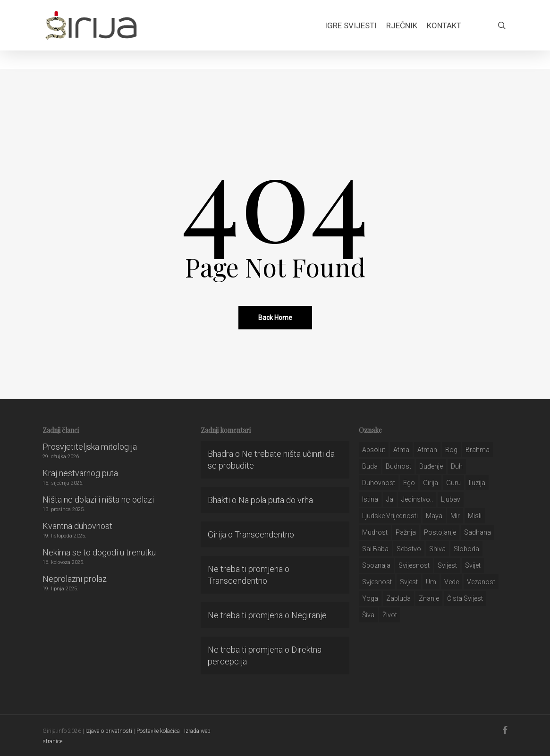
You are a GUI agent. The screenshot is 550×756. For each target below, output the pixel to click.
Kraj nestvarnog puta (80, 473)
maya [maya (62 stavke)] (434, 516)
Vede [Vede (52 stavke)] (452, 582)
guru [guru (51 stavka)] (453, 483)
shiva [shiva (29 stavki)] (437, 549)
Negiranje (309, 615)
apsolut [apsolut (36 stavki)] (374, 450)
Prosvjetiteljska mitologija (90, 447)
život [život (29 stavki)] (390, 615)
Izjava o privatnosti (109, 731)
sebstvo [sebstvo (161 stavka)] (409, 549)
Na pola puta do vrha (276, 500)
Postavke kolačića (158, 731)
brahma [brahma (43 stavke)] (478, 450)
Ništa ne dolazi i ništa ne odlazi (98, 500)
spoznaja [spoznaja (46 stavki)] (376, 565)
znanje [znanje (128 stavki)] (429, 598)
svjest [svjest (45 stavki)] (409, 582)
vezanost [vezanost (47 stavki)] (481, 582)
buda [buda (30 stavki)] (370, 466)
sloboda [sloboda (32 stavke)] (466, 549)
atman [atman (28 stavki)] (427, 450)
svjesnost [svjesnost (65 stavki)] (377, 582)
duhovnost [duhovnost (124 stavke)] (379, 483)
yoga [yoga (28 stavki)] (370, 598)
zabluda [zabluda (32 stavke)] (398, 598)
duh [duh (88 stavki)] (457, 466)
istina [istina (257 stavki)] (370, 499)
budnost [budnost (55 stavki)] (398, 466)
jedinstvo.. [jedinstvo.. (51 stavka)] (417, 499)
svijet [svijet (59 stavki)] (473, 565)
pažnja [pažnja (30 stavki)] (406, 532)
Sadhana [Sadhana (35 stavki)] (478, 532)
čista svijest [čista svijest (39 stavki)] (465, 598)
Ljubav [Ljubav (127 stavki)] (451, 499)
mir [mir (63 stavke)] (455, 516)
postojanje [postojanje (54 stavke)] (440, 532)
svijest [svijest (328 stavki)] (447, 565)
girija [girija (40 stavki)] (431, 483)
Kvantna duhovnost (77, 526)
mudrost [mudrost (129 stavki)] (375, 532)
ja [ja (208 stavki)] (390, 499)
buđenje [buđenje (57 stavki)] (431, 466)
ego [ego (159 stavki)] (409, 483)
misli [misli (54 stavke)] (475, 516)
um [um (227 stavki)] (431, 582)
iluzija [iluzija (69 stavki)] (477, 483)
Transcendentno (264, 534)
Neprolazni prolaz (75, 579)
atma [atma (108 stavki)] (401, 450)
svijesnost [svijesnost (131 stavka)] (414, 565)
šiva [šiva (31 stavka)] (368, 615)
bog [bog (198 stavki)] (451, 450)
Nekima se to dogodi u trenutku (99, 552)
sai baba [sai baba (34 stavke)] (375, 549)
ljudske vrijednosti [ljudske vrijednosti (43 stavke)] (390, 516)
